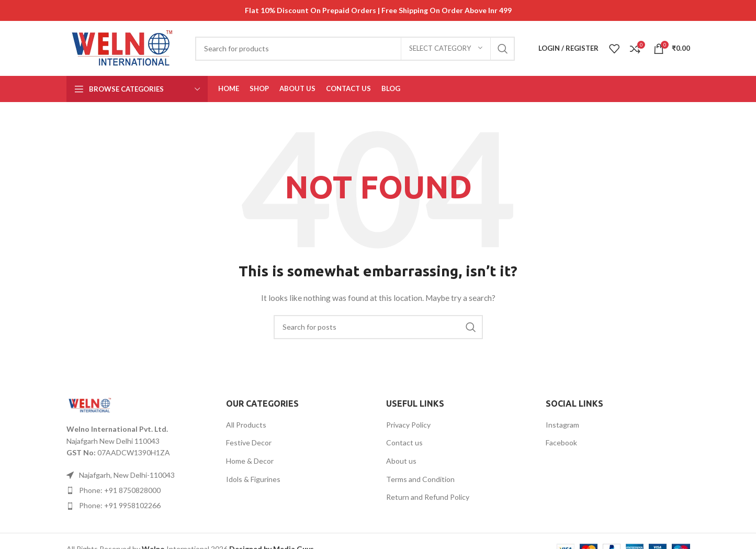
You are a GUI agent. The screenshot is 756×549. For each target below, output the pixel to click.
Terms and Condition (420, 479)
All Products (246, 425)
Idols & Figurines (253, 479)
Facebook (561, 442)
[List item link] (139, 490)
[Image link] (90, 404)
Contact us (404, 442)
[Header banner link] (378, 10)
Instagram (562, 425)
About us (401, 461)
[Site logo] (123, 47)
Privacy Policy (408, 425)
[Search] (355, 49)
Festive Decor (249, 442)
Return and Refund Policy (428, 497)
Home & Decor (250, 461)
